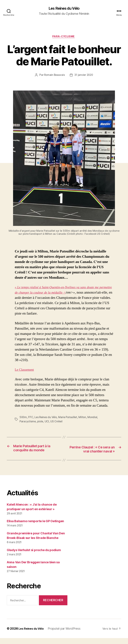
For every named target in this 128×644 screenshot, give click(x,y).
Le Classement (25, 370)
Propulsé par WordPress (66, 634)
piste (41, 422)
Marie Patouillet (70, 418)
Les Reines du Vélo (64, 8)
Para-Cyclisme (64, 37)
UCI (47, 422)
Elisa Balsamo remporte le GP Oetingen (35, 527)
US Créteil (57, 422)
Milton (85, 418)
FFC (31, 418)
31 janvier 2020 (84, 76)
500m (23, 418)
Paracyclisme (28, 422)
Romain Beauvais (54, 76)
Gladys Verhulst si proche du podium (34, 556)
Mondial (95, 418)
